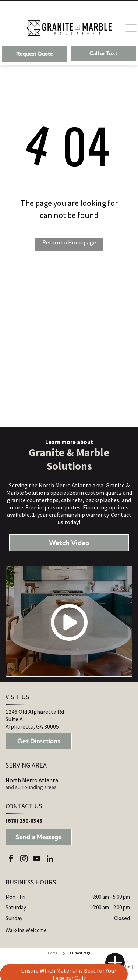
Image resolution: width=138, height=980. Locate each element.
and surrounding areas (31, 787)
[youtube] (37, 860)
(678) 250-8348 (24, 821)
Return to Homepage (69, 242)
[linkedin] (50, 860)
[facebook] (11, 860)
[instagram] (24, 860)
